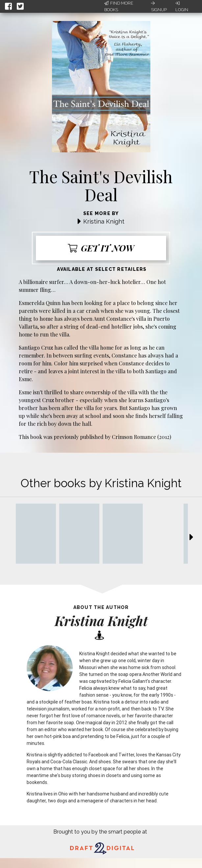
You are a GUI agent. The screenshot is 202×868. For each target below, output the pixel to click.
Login (182, 7)
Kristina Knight (104, 221)
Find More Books (119, 6)
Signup (159, 7)
